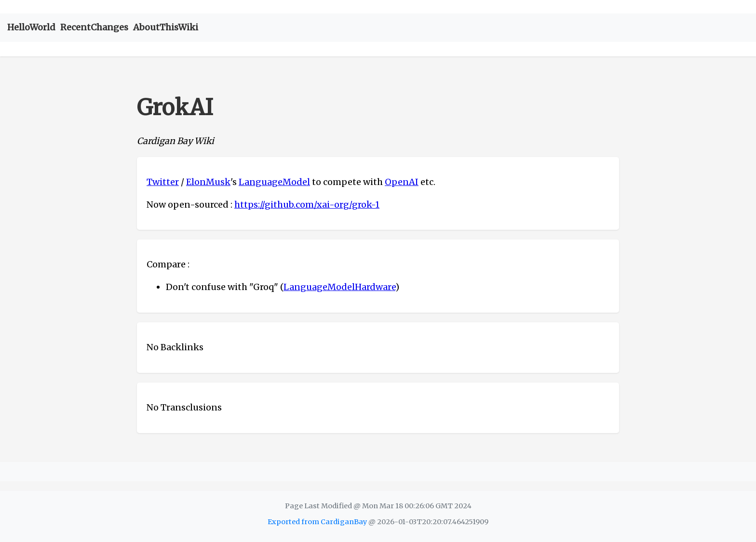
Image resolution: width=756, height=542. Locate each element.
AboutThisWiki (166, 27)
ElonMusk (208, 182)
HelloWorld (31, 27)
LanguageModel (274, 182)
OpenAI (402, 182)
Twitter (163, 182)
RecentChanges (94, 27)
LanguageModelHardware (339, 287)
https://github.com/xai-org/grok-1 (307, 205)
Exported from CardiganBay (317, 522)
